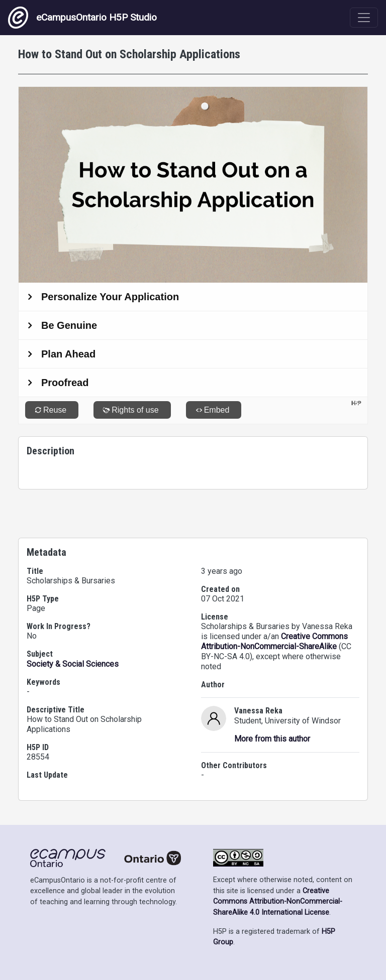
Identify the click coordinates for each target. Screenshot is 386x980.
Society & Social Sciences (73, 664)
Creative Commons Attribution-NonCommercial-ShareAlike (274, 641)
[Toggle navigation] (364, 18)
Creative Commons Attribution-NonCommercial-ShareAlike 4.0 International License (278, 902)
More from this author (272, 739)
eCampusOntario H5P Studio (82, 18)
